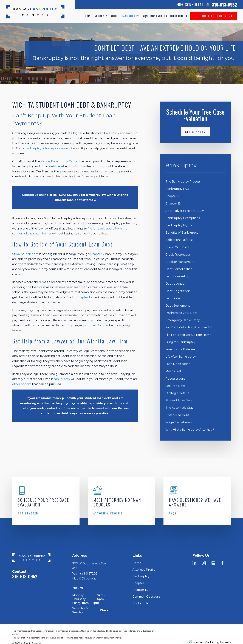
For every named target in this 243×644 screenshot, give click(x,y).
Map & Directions (84, 579)
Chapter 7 (97, 254)
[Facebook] (222, 563)
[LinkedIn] (194, 563)
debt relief (57, 166)
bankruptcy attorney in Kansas (46, 148)
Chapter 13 (84, 297)
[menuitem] (195, 182)
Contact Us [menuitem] (159, 16)
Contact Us (140, 603)
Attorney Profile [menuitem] (107, 16)
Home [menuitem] (88, 16)
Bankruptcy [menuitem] (130, 16)
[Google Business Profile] (213, 563)
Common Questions (146, 597)
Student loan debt (26, 254)
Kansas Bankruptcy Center (60, 161)
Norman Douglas (96, 325)
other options (22, 384)
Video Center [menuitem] (179, 16)
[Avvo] (204, 563)
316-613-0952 (224, 5)
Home (137, 563)
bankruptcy (62, 379)
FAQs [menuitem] (145, 16)
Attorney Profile (144, 570)
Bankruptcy (141, 576)
